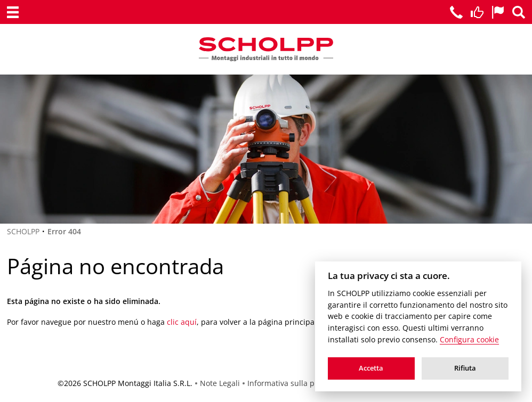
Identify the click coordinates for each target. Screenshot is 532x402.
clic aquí (182, 322)
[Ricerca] (519, 12)
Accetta (371, 368)
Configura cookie (469, 340)
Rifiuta (465, 368)
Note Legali (220, 383)
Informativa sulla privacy (291, 383)
